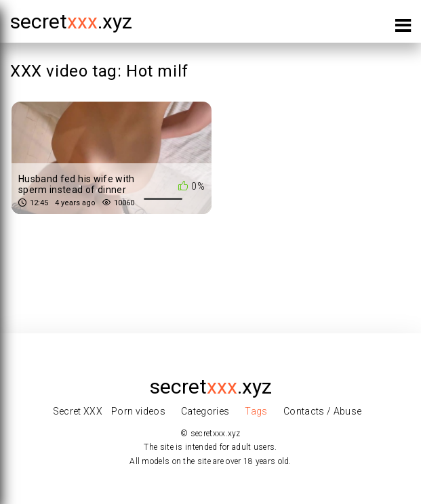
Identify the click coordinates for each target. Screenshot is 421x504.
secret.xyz (71, 21)
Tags (256, 411)
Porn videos (138, 411)
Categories (205, 411)
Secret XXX (78, 411)
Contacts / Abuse (323, 411)
